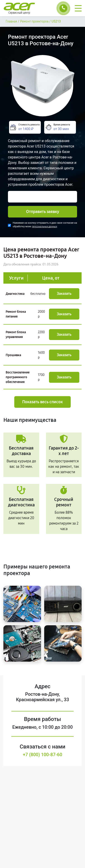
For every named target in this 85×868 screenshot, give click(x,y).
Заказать (64, 294)
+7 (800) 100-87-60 (43, 755)
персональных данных (44, 226)
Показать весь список (42, 402)
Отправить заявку (43, 212)
